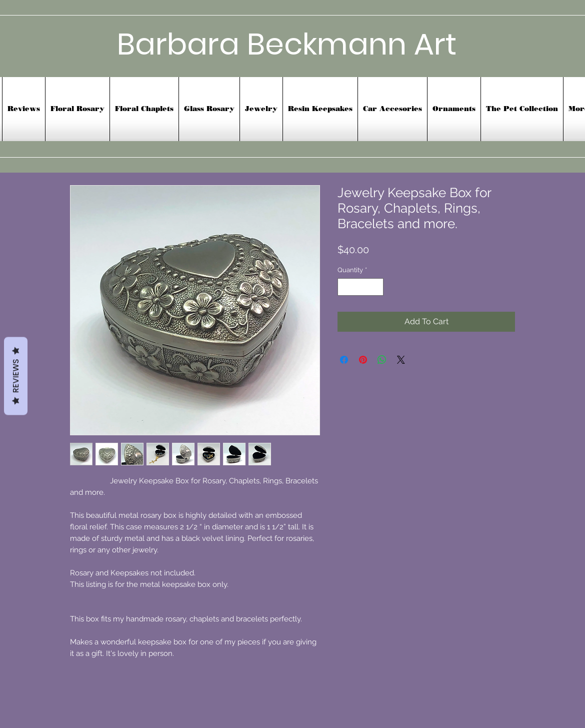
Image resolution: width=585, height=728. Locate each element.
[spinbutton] (361, 287)
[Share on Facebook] (344, 360)
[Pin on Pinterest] (363, 360)
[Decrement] (345, 287)
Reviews (16, 376)
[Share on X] (401, 360)
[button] (392, 109)
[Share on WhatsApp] (382, 360)
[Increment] (376, 287)
